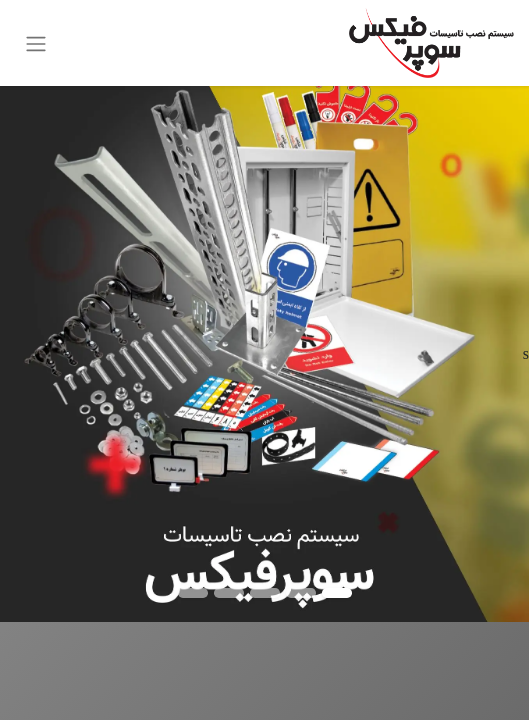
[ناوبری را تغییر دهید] (36, 42)
